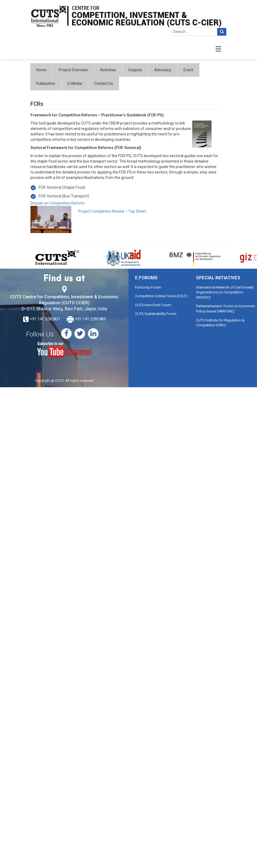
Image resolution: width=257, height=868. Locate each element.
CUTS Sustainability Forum (156, 314)
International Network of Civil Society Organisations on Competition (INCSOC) (225, 292)
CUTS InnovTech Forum (153, 305)
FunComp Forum (148, 287)
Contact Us (104, 83)
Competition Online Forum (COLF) (161, 296)
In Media (75, 83)
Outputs (135, 70)
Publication (46, 83)
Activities (108, 70)
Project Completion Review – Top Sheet (112, 211)
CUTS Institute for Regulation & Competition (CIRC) (220, 323)
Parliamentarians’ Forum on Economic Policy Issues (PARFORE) (226, 309)
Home (41, 70)
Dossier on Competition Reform (58, 203)
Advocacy (163, 70)
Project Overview (73, 70)
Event (188, 70)
